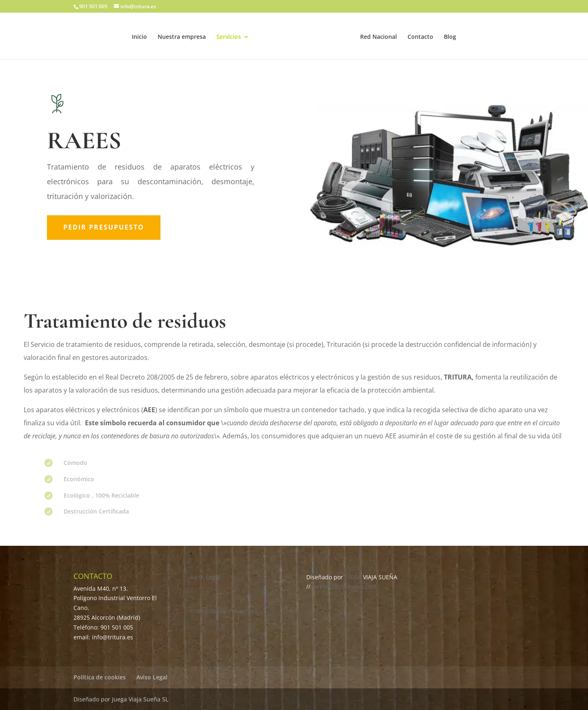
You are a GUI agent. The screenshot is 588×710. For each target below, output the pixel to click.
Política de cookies (100, 677)
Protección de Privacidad (224, 611)
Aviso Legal (205, 577)
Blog (450, 37)
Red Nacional (379, 37)
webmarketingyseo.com (344, 586)
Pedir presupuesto (104, 227)
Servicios (229, 37)
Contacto (420, 37)
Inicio (139, 37)
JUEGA (354, 577)
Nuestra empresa (182, 37)
